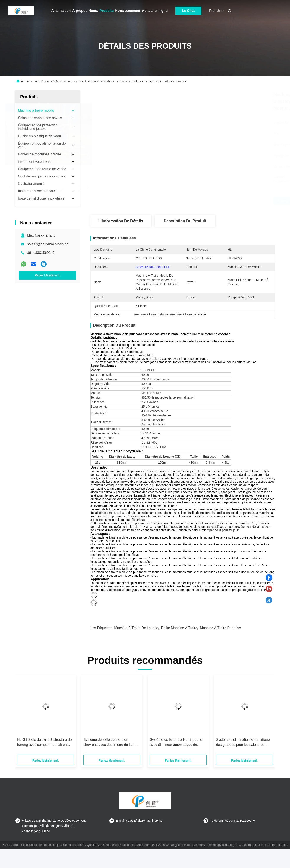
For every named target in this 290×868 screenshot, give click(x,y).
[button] (24, 716)
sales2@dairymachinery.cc (48, 244)
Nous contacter (128, 11)
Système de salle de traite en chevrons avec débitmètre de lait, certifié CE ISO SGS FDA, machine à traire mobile (111, 743)
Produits (107, 11)
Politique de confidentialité (39, 845)
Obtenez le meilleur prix (208, 201)
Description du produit (185, 221)
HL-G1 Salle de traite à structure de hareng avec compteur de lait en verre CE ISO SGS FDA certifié (44, 743)
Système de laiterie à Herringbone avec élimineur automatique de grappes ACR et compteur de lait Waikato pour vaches (176, 743)
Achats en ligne (155, 11)
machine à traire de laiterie (136, 628)
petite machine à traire (179, 628)
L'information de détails (121, 221)
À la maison (61, 11)
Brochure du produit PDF (153, 267)
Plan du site (10, 845)
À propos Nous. (85, 11)
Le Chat (188, 11)
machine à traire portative (221, 628)
